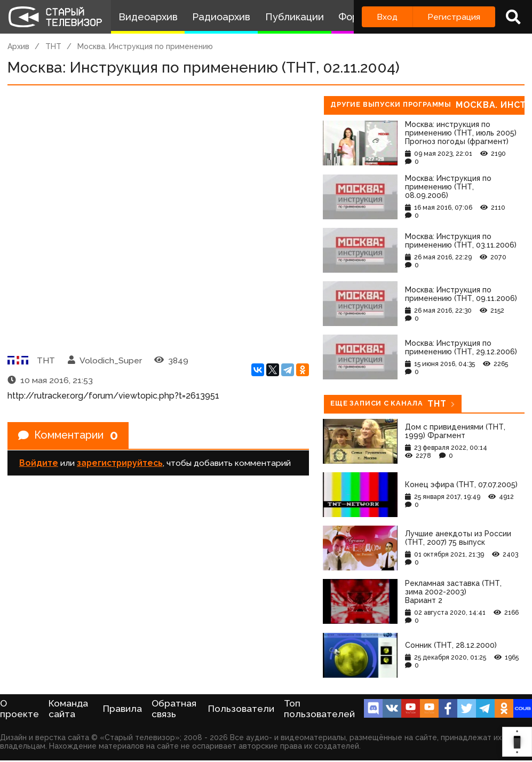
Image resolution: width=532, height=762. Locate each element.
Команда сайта (68, 709)
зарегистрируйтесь (120, 463)
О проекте (19, 709)
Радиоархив (221, 17)
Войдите (39, 463)
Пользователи (241, 709)
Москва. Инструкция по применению (145, 46)
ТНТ (53, 46)
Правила (122, 709)
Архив (18, 46)
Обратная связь (174, 709)
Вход (387, 17)
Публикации (295, 17)
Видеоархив (148, 17)
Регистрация (454, 17)
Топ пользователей (319, 709)
